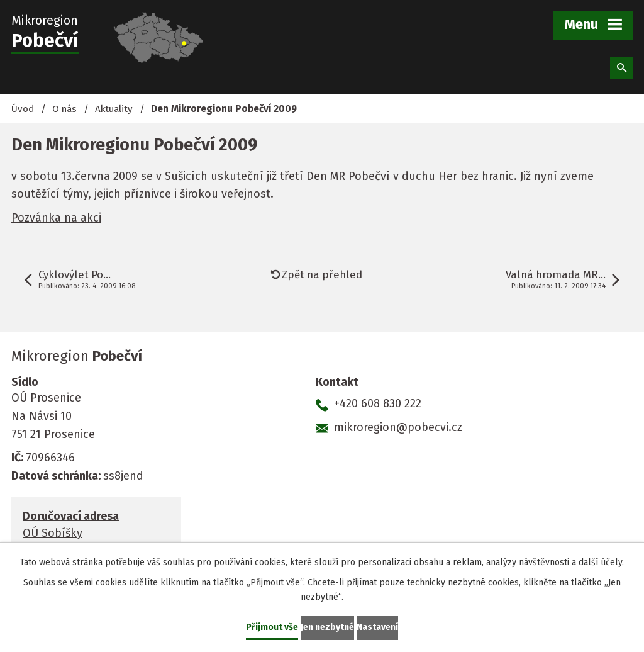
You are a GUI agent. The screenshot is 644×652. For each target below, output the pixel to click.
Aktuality (114, 109)
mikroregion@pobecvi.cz (398, 427)
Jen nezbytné (327, 627)
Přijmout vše (272, 627)
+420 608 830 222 (378, 403)
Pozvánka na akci (56, 218)
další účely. (601, 562)
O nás (64, 109)
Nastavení (377, 627)
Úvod (23, 109)
